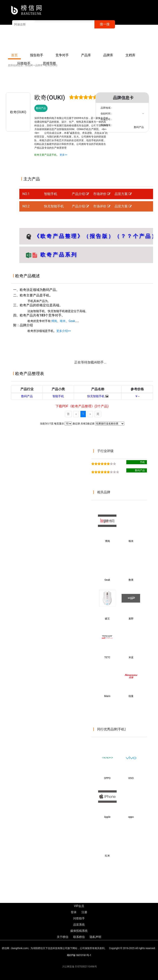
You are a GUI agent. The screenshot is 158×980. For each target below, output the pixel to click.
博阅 (54, 321)
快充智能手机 (54, 206)
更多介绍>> (64, 331)
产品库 (86, 55)
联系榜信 (144, 41)
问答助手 (79, 918)
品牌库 (108, 55)
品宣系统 (79, 925)
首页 (14, 55)
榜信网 (29, 65)
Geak (72, 321)
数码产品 (27, 396)
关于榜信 (127, 41)
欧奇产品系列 (58, 255)
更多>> (63, 155)
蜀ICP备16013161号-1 (79, 955)
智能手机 (51, 194)
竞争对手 (62, 55)
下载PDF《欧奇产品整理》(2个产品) (82, 406)
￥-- (137, 396)
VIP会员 (86, 41)
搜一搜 (105, 24)
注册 (112, 41)
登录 (100, 41)
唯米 (63, 321)
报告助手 (37, 55)
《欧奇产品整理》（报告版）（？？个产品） (96, 236)
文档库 (130, 55)
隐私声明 (95, 937)
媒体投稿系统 (79, 931)
